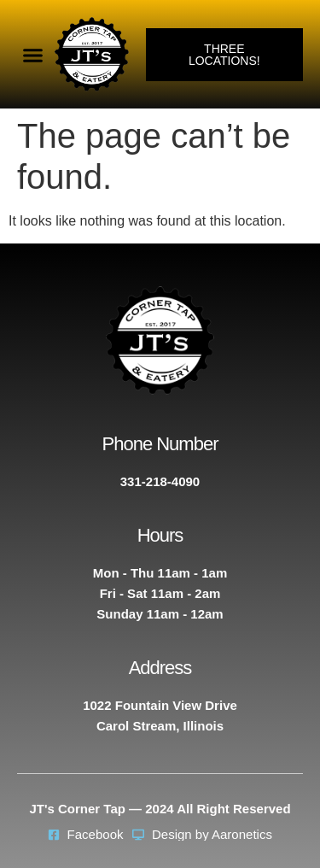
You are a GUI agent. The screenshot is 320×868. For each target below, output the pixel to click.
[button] (33, 55)
